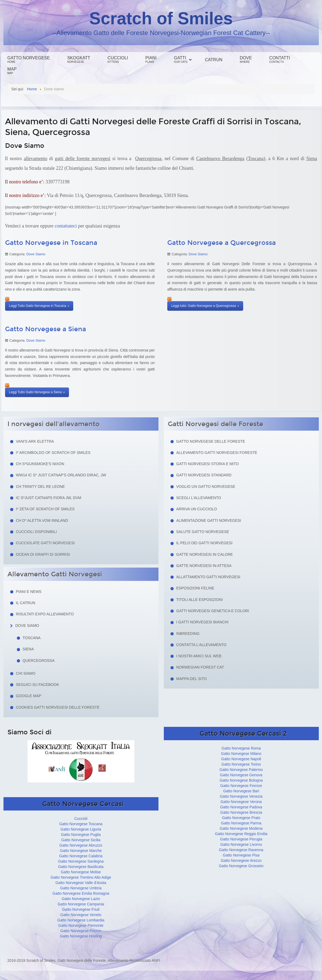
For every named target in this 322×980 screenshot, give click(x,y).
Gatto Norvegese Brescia (241, 812)
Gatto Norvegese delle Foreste (211, 441)
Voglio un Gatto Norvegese (206, 487)
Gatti (181, 59)
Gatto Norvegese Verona (241, 802)
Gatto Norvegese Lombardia (81, 920)
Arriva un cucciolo (197, 509)
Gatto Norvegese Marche (81, 851)
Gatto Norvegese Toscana (81, 824)
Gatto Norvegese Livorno (241, 844)
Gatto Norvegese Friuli (81, 909)
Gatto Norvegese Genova (241, 775)
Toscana (32, 638)
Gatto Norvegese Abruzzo (81, 845)
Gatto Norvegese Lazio (81, 899)
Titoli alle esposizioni (200, 600)
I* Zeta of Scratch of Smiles (45, 509)
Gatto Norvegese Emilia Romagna (81, 893)
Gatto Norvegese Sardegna (81, 861)
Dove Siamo (36, 254)
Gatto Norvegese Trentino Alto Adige (81, 877)
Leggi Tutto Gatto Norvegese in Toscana (38, 306)
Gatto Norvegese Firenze (241, 786)
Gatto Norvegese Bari (241, 791)
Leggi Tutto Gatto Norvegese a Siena (35, 392)
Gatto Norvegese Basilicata (81, 867)
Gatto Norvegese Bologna (241, 780)
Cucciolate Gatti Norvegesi (45, 543)
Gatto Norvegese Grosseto (241, 866)
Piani (151, 59)
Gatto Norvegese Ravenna (241, 850)
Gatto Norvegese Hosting (81, 936)
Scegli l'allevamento (199, 498)
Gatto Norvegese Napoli (241, 759)
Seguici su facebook (38, 685)
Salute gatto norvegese (203, 532)
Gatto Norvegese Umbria (81, 888)
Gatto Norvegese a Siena (46, 329)
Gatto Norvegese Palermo (241, 770)
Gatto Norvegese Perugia (241, 839)
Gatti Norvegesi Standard (204, 475)
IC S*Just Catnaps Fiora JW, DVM (49, 498)
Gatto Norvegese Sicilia (81, 840)
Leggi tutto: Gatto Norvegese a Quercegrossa (204, 306)
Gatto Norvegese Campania (81, 904)
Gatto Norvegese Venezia (241, 796)
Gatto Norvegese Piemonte (81, 925)
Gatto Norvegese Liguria (81, 829)
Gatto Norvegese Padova (241, 807)
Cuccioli (118, 59)
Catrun (214, 60)
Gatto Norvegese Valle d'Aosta (81, 883)
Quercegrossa (39, 661)
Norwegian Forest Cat (200, 667)
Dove (246, 59)
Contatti (280, 59)
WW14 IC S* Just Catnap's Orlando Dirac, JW (61, 475)
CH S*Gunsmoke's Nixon (40, 464)
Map (12, 71)
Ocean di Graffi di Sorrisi (43, 554)
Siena (28, 649)
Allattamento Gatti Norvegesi (208, 577)
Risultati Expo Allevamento (45, 614)
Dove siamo (27, 626)
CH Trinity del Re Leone (40, 487)
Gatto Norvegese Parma (241, 823)
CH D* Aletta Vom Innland (42, 520)
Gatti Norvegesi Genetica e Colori (213, 611)
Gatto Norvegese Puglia (81, 835)
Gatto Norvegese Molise (81, 872)
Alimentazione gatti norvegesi (209, 520)
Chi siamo (26, 673)
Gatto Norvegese (29, 59)
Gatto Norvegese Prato (241, 818)
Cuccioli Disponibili (36, 532)
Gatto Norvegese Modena (241, 828)
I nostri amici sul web (199, 656)
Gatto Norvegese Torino (241, 764)
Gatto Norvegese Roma (241, 748)
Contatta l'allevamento (201, 645)
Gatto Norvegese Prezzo (81, 931)
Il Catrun (26, 603)
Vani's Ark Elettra (35, 441)
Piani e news (29, 592)
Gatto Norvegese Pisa (241, 855)
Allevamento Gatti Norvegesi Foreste (217, 453)
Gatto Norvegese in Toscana (51, 243)
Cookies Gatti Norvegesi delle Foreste (58, 707)
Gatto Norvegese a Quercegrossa (222, 243)
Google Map (29, 696)
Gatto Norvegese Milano (241, 754)
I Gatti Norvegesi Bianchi (203, 622)
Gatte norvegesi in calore (205, 554)
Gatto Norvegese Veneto (81, 915)
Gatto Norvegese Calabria (81, 856)
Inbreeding (188, 634)
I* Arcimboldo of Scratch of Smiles (53, 453)
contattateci (66, 226)
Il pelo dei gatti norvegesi (205, 543)
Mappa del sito (192, 679)
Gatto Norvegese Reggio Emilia (241, 834)
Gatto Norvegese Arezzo (241, 861)
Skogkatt (79, 59)
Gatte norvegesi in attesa (204, 566)
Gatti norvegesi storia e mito (208, 464)
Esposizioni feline (195, 588)
